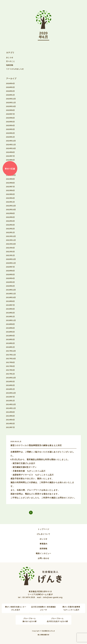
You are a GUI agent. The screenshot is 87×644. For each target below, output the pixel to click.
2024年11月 (11, 145)
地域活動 (10, 65)
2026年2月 (11, 91)
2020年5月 (11, 275)
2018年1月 (11, 347)
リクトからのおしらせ (15, 69)
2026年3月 (11, 87)
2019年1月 (11, 317)
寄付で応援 (10, 169)
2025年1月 (11, 137)
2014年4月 (11, 420)
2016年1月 (11, 389)
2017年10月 (11, 359)
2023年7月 (11, 187)
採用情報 (43, 549)
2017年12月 (11, 351)
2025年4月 (11, 126)
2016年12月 (11, 378)
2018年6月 (11, 328)
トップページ (43, 529)
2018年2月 (11, 343)
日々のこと (11, 61)
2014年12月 (11, 404)
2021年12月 (11, 236)
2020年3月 (11, 282)
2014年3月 (11, 424)
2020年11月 (11, 263)
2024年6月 (11, 160)
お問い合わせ (43, 558)
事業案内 (43, 544)
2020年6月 (11, 271)
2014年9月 (11, 412)
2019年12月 (11, 290)
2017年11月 (11, 355)
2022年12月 (11, 206)
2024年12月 (11, 141)
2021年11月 (11, 240)
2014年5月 (11, 416)
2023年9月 (11, 179)
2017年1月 (11, 374)
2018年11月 (11, 320)
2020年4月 (11, 278)
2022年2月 (11, 229)
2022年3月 (11, 225)
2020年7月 (11, 267)
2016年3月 (11, 382)
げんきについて (44, 534)
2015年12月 (11, 393)
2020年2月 (11, 286)
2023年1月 (11, 202)
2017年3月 (11, 370)
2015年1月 (11, 401)
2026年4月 (11, 83)
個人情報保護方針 (43, 635)
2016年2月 (11, 385)
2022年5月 (11, 217)
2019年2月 (11, 313)
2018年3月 (11, 339)
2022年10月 (11, 210)
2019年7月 (11, 305)
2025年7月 (11, 114)
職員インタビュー (43, 553)
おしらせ (10, 57)
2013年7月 (11, 427)
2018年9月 (11, 324)
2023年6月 (11, 190)
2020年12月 (11, 259)
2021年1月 (11, 255)
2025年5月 (11, 122)
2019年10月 (11, 297)
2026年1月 (11, 95)
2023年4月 (11, 198)
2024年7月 (11, 156)
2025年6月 (11, 118)
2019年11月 (11, 294)
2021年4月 (11, 248)
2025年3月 (11, 129)
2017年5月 (11, 366)
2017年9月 (11, 362)
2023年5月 (11, 194)
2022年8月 (11, 213)
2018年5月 (11, 332)
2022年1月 (11, 232)
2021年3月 (11, 252)
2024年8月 (11, 152)
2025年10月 (11, 106)
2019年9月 (11, 301)
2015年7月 (11, 397)
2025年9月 (11, 110)
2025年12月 (11, 99)
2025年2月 (11, 133)
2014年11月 (11, 408)
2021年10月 (11, 244)
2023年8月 (11, 183)
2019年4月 (11, 309)
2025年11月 (11, 103)
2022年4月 (11, 221)
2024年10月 (11, 148)
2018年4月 (11, 336)
